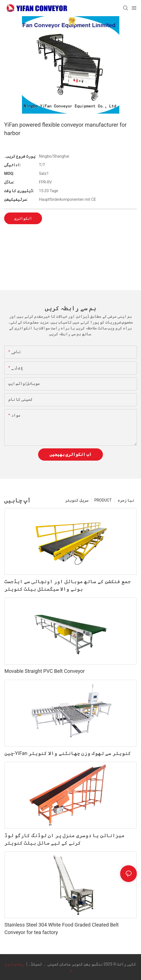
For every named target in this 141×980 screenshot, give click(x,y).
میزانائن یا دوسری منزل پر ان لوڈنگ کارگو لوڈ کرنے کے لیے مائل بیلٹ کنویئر (65, 839)
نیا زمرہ (126, 500)
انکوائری (23, 218)
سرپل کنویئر (77, 500)
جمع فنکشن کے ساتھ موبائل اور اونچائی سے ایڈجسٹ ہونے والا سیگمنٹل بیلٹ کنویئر (68, 585)
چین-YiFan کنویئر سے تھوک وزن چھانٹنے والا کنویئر (68, 753)
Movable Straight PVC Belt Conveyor (45, 671)
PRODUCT (103, 500)
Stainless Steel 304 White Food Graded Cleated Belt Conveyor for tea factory (62, 928)
